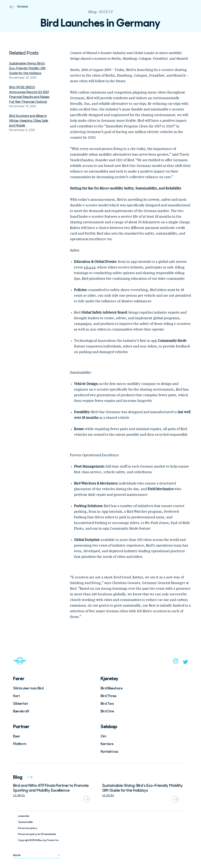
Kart (16, 696)
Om (104, 736)
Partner (21, 726)
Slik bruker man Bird (28, 688)
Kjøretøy (109, 678)
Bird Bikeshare (112, 688)
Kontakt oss (109, 752)
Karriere (107, 744)
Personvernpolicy (28, 828)
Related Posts (24, 53)
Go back (23, 6)
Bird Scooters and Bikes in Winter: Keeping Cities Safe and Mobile (29, 121)
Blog (23, 777)
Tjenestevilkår (26, 822)
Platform (20, 744)
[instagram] (176, 662)
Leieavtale (24, 816)
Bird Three (109, 696)
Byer (17, 736)
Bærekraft (21, 711)
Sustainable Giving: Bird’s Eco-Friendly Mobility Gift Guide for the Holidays (27, 68)
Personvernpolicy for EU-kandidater (37, 834)
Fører (19, 678)
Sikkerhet (20, 704)
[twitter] (185, 663)
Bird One (107, 711)
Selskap (109, 726)
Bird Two (107, 704)
